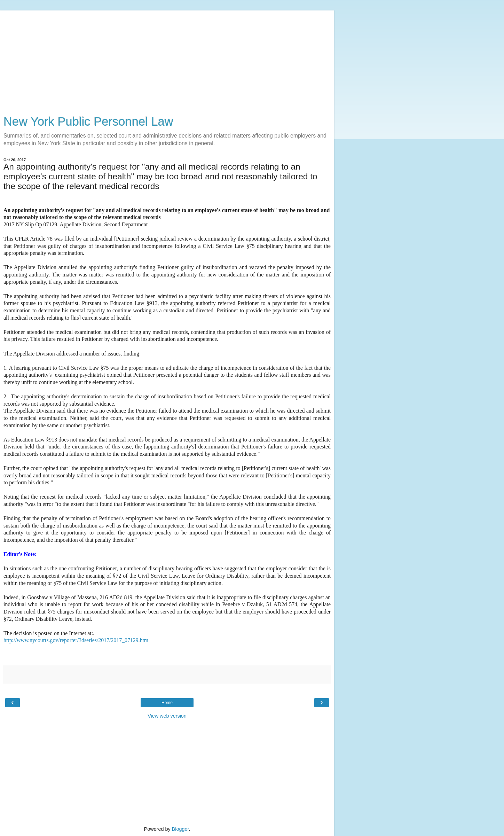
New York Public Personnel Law (88, 122)
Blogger (180, 829)
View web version (167, 716)
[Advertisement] (167, 59)
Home (167, 703)
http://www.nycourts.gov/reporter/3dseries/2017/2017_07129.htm (76, 640)
